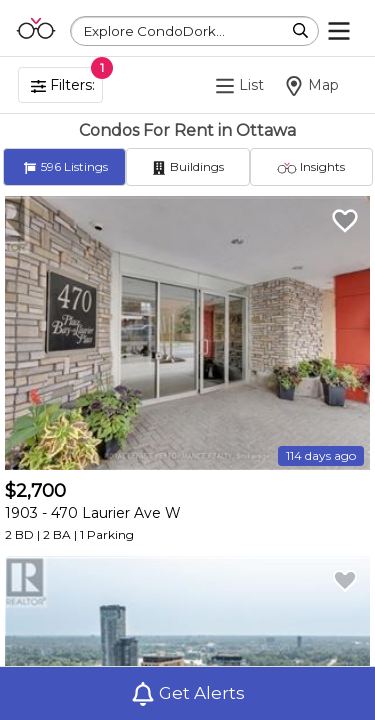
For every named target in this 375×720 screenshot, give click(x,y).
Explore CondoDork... (154, 31)
